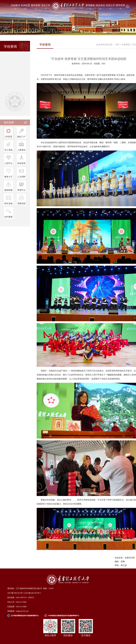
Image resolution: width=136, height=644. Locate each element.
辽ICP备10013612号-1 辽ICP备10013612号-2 (24, 593)
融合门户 (21, 137)
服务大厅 (8, 177)
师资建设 (90, 5)
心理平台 (8, 163)
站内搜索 (8, 217)
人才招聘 (21, 177)
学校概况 (15, 5)
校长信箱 (8, 203)
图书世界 (121, 5)
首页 (117, 45)
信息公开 (110, 5)
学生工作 (46, 5)
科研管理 (21, 163)
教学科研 (36, 5)
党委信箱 (21, 203)
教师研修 (8, 190)
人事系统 (21, 150)
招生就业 (100, 5)
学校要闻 (126, 45)
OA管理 (9, 137)
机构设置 (25, 5)
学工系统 (8, 150)
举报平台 (21, 190)
